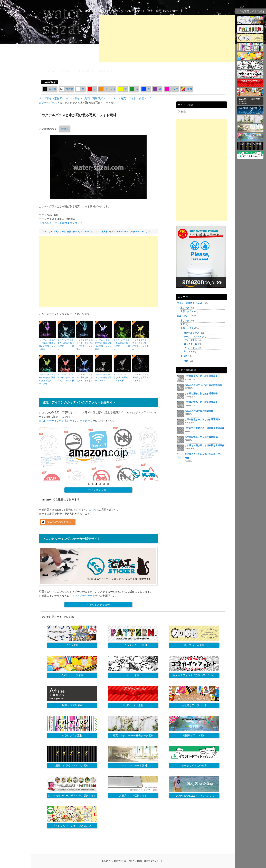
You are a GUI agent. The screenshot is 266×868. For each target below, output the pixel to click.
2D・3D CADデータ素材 (133, 765)
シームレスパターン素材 (133, 645)
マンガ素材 (133, 675)
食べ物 (184, 356)
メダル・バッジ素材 (72, 675)
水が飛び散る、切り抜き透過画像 (201, 402)
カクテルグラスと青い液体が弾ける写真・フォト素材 (84, 378)
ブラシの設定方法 (85, 71)
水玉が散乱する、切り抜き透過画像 (202, 419)
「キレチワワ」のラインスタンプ (72, 826)
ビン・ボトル (190, 340)
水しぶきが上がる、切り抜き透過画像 (203, 385)
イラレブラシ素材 (72, 735)
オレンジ (107, 89)
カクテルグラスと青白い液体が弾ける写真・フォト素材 (66, 345)
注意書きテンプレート (194, 705)
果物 (186, 361)
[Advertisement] (167, 39)
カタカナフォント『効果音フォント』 (194, 675)
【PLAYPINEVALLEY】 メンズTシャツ (194, 796)
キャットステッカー (81, 596)
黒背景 (50, 89)
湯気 (183, 324)
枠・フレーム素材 (194, 645)
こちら (93, 510)
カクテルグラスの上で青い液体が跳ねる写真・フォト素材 (84, 345)
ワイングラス (190, 348)
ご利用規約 (65, 71)
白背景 (66, 89)
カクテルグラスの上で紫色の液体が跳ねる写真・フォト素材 (47, 345)
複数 (187, 89)
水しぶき (185, 308)
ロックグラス (190, 344)
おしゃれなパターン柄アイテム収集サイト (72, 795)
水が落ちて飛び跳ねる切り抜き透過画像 (204, 445)
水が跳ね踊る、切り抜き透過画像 (201, 394)
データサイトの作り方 (194, 765)
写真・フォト (60, 232)
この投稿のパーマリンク (140, 232)
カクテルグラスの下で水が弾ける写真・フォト (103, 378)
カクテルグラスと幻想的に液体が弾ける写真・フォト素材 (103, 345)
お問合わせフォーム (109, 71)
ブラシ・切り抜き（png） (190, 303)
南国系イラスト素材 (194, 735)
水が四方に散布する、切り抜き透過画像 (204, 428)
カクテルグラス (88, 232)
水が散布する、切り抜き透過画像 (201, 376)
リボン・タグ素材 (133, 705)
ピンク (171, 89)
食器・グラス (73, 232)
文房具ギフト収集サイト (133, 795)
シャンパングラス (193, 337)
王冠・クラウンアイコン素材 (72, 765)
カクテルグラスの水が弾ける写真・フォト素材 (122, 378)
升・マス (188, 351)
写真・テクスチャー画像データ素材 (133, 735)
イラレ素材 (72, 645)
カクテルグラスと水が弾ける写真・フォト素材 (140, 378)
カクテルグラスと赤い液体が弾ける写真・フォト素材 (66, 378)
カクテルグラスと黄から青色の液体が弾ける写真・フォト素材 (47, 379)
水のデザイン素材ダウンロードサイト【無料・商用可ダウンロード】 (141, 11)
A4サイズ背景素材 (72, 705)
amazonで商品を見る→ (60, 522)
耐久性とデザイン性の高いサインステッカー (64, 421)
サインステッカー (98, 490)
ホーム (51, 71)
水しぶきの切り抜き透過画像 (199, 411)
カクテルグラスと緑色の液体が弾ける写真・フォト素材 (122, 345)
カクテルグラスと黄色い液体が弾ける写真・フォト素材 (140, 345)
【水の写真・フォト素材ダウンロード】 (62, 223)
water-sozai (122, 232)
